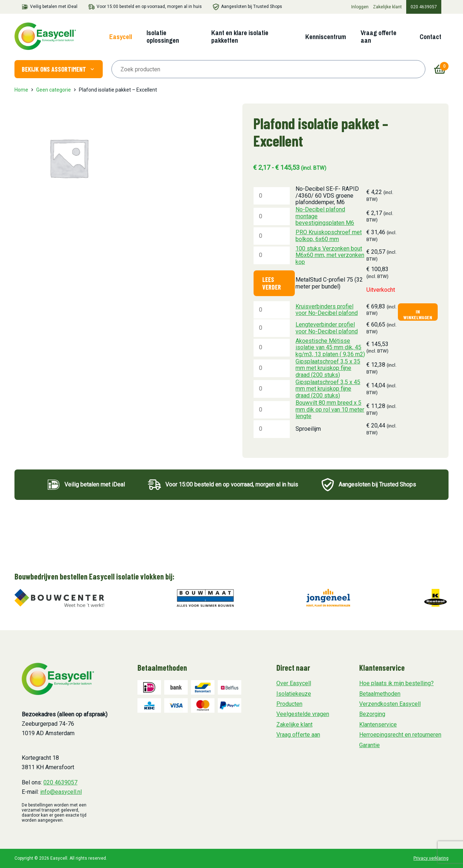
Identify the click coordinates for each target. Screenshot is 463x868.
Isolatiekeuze (294, 694)
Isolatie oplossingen (163, 37)
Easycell (121, 37)
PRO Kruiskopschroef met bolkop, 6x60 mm (329, 235)
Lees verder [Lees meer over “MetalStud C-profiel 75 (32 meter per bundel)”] (272, 283)
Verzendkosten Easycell (390, 704)
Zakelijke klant (387, 7)
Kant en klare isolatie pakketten (240, 37)
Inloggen (360, 7)
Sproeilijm (308, 429)
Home (21, 90)
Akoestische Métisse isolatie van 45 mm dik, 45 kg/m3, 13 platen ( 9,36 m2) (330, 347)
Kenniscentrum (326, 37)
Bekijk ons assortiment (59, 69)
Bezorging (372, 714)
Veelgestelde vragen (303, 714)
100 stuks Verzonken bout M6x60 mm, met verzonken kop (330, 255)
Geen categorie (54, 90)
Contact (430, 37)
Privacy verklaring (431, 858)
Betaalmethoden (380, 694)
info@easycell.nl (61, 792)
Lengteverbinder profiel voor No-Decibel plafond (327, 328)
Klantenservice (378, 724)
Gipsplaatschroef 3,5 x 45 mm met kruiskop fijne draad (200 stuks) (328, 389)
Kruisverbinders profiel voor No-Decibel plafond (327, 310)
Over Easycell (294, 683)
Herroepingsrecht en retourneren (400, 735)
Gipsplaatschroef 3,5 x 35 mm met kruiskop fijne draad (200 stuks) (328, 368)
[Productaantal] (272, 196)
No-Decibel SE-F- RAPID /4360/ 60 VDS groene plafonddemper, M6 (327, 195)
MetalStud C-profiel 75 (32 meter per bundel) (329, 283)
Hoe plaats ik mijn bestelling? (396, 683)
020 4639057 (424, 7)
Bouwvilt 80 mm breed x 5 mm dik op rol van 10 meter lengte (330, 409)
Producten (289, 704)
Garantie (369, 745)
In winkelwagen (418, 314)
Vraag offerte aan (379, 37)
